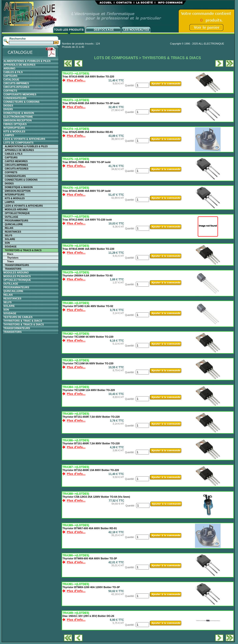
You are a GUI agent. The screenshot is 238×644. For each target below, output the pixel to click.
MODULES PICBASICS (17, 276)
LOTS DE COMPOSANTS (19, 143)
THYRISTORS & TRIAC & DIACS (23, 321)
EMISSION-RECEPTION (18, 120)
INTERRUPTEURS (14, 128)
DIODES (8, 106)
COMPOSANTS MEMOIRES (20, 94)
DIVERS (8, 109)
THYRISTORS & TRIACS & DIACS (23, 250)
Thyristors (13, 258)
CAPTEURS (11, 76)
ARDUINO (9, 68)
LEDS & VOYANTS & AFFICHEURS (24, 139)
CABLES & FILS (13, 72)
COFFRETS (10, 91)
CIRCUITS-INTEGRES (17, 87)
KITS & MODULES (14, 131)
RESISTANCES (13, 232)
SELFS (9, 235)
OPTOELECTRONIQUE (17, 213)
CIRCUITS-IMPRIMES (16, 83)
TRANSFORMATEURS (17, 265)
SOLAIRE (10, 239)
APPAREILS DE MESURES (20, 65)
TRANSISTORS (13, 269)
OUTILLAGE (12, 217)
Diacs (10, 254)
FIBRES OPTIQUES (15, 124)
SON (7, 243)
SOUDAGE (11, 247)
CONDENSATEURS (15, 98)
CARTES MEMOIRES (16, 161)
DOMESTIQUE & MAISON (19, 113)
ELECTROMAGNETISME (18, 117)
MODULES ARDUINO (16, 210)
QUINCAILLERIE (14, 224)
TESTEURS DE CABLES (18, 317)
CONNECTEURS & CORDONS (21, 102)
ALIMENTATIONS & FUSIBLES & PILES (27, 61)
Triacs (11, 261)
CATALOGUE (11, 80)
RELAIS (9, 228)
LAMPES (9, 135)
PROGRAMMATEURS (17, 221)
